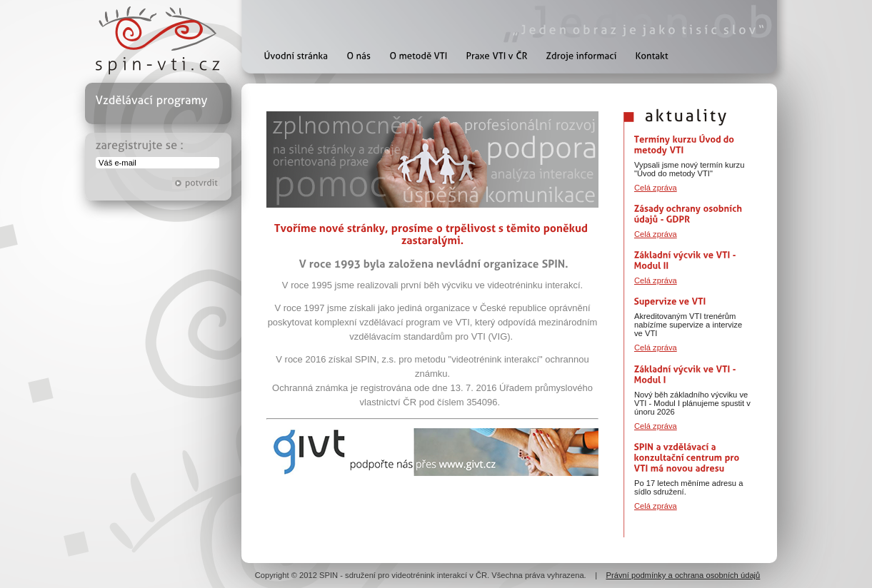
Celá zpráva (656, 188)
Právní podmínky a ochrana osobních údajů (683, 575)
